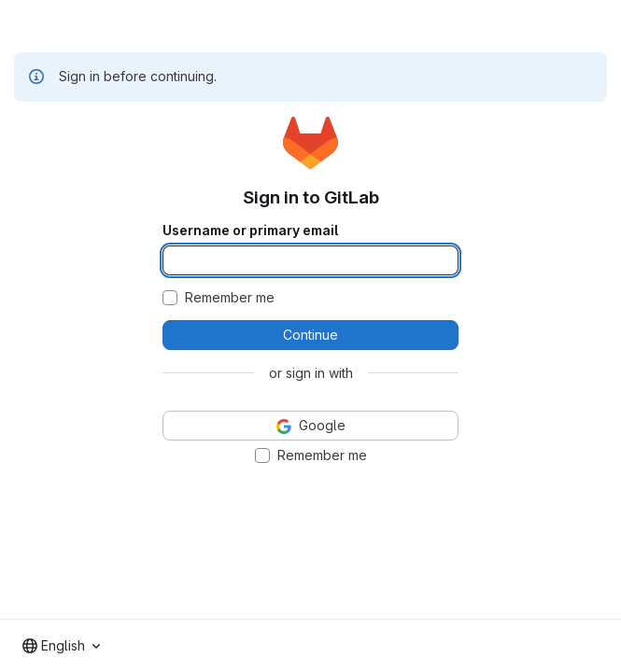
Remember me (230, 298)
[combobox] (61, 646)
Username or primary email (250, 231)
